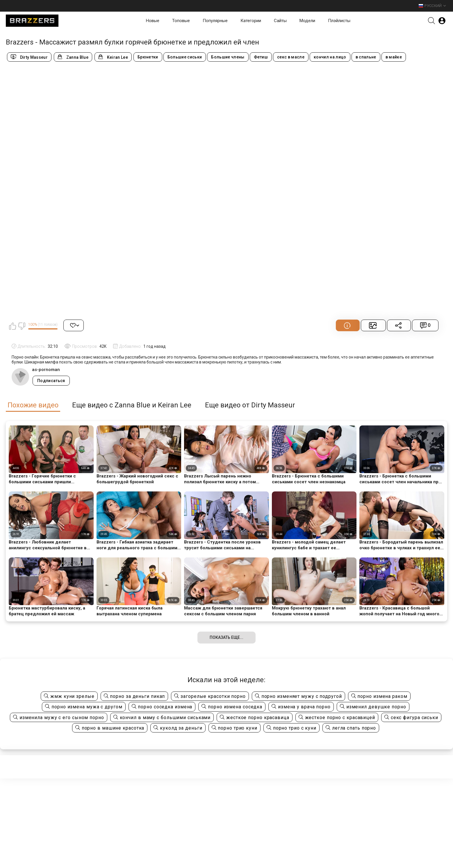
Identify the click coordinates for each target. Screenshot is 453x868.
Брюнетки (148, 57)
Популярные (215, 21)
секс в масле (291, 57)
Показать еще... (226, 637)
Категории (251, 21)
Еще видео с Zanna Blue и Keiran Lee (132, 405)
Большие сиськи (185, 57)
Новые (153, 21)
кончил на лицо (330, 57)
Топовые (181, 21)
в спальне (366, 57)
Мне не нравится (22, 326)
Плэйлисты (339, 21)
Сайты (280, 21)
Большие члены (228, 57)
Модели (307, 21)
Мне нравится (13, 326)
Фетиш (261, 57)
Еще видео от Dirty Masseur (250, 405)
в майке (394, 57)
